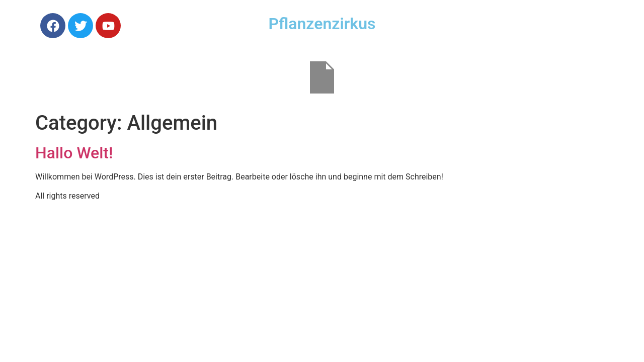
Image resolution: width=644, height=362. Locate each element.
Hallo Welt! (74, 153)
